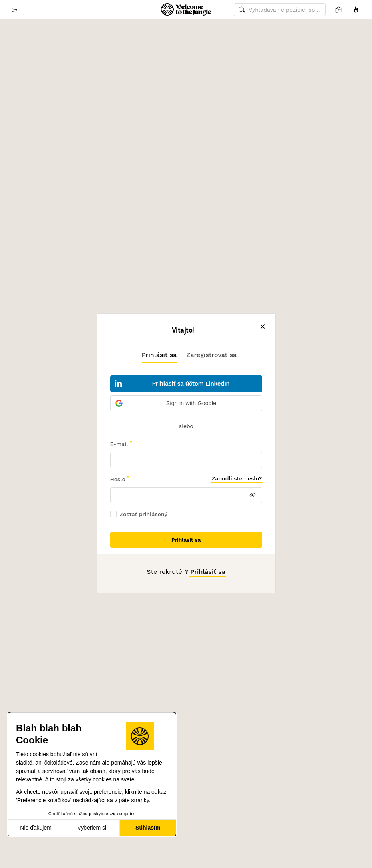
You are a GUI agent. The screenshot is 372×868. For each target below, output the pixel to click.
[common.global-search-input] (280, 10)
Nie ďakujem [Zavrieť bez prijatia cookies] (36, 828)
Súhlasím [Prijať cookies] (148, 828)
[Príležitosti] (356, 9)
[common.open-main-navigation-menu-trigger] (14, 10)
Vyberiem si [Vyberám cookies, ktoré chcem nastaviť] (92, 828)
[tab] (159, 355)
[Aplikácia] (338, 9)
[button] (186, 403)
